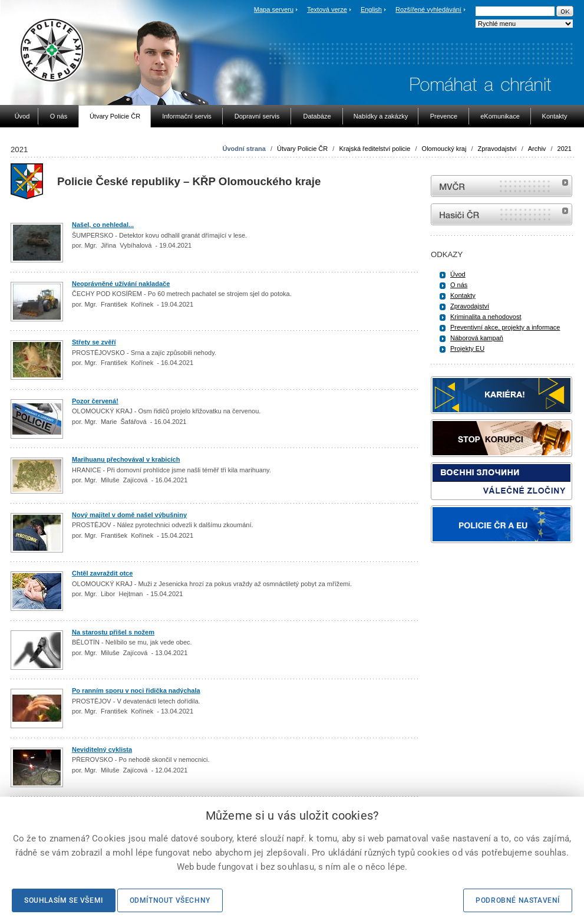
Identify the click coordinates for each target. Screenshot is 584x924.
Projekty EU (467, 348)
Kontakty (463, 295)
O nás (459, 285)
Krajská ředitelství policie (375, 149)
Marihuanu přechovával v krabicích (126, 459)
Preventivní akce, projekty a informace (505, 327)
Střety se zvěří (94, 342)
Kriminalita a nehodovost (486, 317)
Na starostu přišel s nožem (113, 632)
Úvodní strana (244, 149)
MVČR (501, 186)
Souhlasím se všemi (64, 900)
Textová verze (327, 9)
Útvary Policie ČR (302, 149)
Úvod (458, 274)
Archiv (537, 149)
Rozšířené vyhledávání (428, 9)
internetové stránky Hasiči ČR (501, 214)
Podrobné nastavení (518, 900)
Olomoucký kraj (444, 149)
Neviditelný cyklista (102, 749)
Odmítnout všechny (170, 900)
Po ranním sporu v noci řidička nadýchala (136, 690)
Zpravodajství (497, 149)
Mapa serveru (274, 9)
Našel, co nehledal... (103, 225)
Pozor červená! (95, 401)
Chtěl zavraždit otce (102, 573)
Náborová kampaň (477, 338)
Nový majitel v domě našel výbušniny (129, 515)
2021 (565, 149)
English (371, 9)
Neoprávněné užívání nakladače (121, 284)
